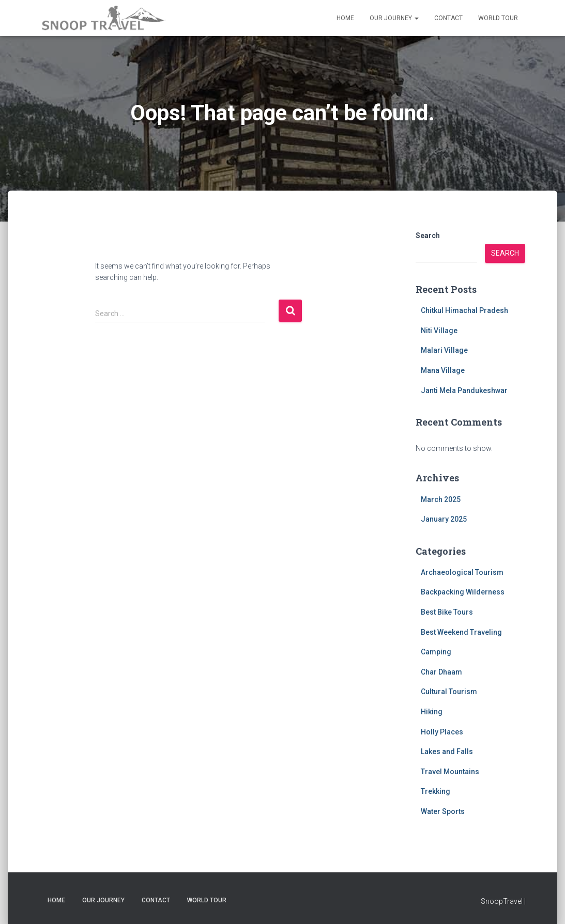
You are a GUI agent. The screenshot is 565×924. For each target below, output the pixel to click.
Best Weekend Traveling (461, 632)
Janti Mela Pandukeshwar (464, 390)
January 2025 (444, 519)
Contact (448, 18)
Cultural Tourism (449, 692)
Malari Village (444, 350)
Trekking (436, 791)
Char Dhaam (441, 672)
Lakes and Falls (447, 751)
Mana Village (443, 370)
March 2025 (441, 499)
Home (345, 18)
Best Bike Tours (447, 612)
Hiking (432, 712)
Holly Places (442, 732)
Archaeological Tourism (462, 572)
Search (428, 236)
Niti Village (439, 331)
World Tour (498, 18)
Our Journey (394, 18)
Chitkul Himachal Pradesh (464, 310)
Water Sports (443, 811)
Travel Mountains (450, 772)
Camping (436, 652)
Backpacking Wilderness (463, 592)
